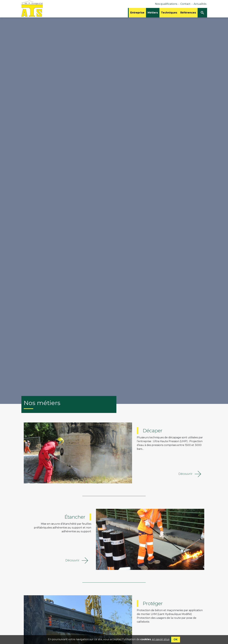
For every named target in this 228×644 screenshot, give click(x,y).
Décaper (153, 431)
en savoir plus (161, 641)
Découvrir (190, 474)
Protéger (153, 603)
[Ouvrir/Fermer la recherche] (202, 13)
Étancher (75, 517)
